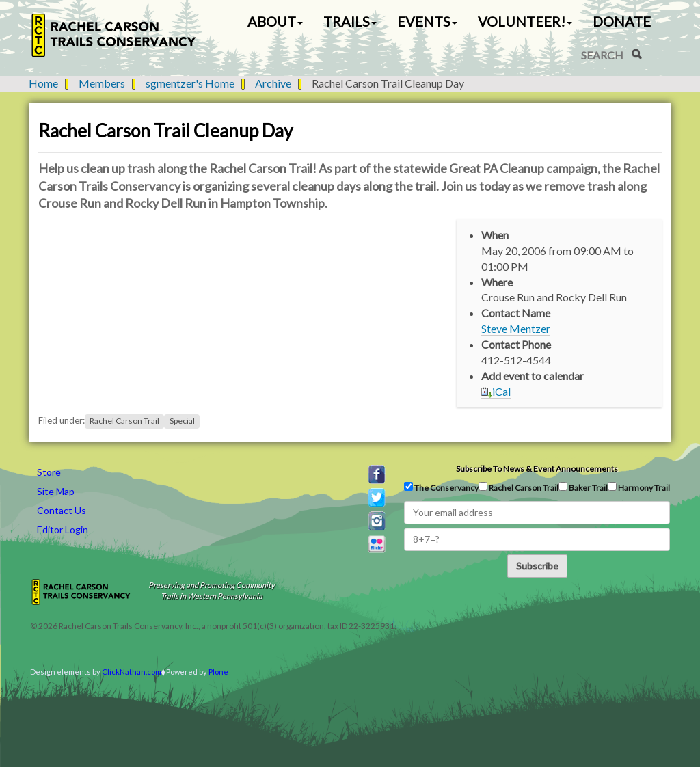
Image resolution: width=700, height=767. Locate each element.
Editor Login (63, 529)
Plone (218, 672)
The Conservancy (441, 487)
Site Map (56, 491)
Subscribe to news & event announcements (537, 469)
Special (182, 421)
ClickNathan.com (132, 672)
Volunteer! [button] (525, 21)
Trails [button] (350, 21)
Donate (622, 21)
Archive (273, 83)
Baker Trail (583, 487)
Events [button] (427, 21)
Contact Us (62, 510)
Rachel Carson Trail (124, 421)
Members (102, 83)
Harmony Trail (639, 487)
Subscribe (537, 566)
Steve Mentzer (516, 328)
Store (49, 472)
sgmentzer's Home (190, 83)
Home (43, 83)
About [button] (275, 21)
